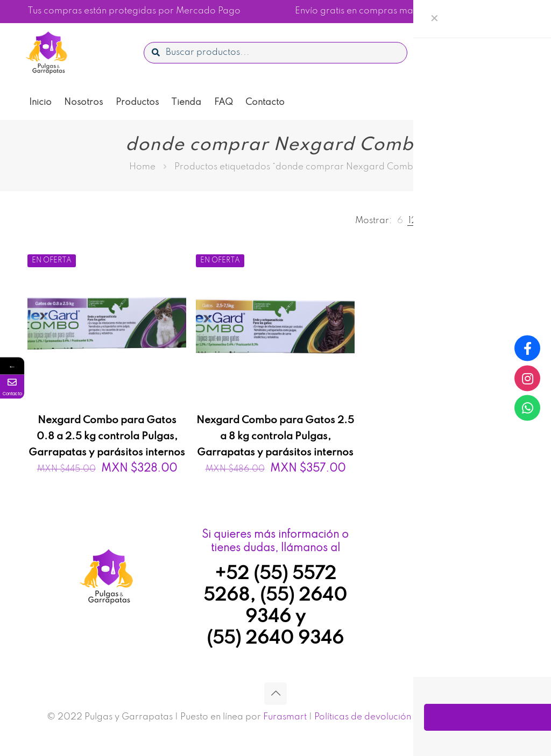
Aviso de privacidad (462, 717)
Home (142, 167)
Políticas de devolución (363, 717)
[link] (400, 221)
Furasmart (285, 717)
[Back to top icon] (275, 694)
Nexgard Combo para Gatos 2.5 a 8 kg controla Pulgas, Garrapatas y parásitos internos (275, 436)
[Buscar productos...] (275, 53)
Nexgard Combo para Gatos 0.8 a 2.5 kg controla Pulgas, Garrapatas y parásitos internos (107, 436)
